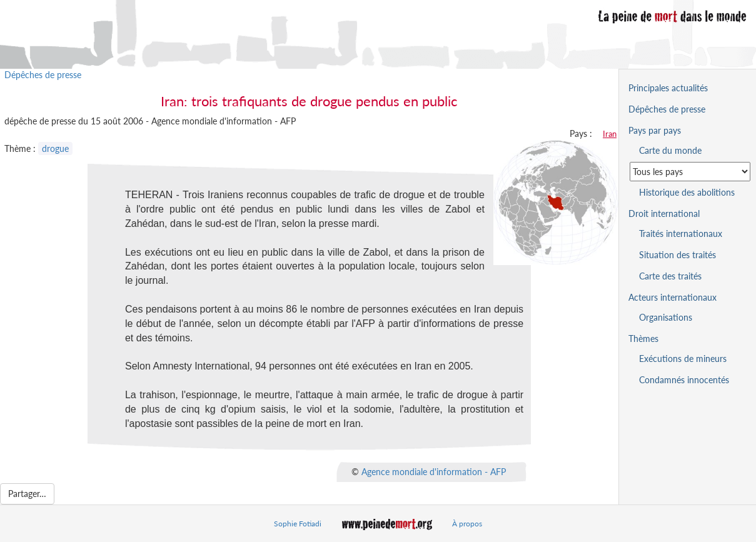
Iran (610, 134)
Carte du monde (670, 150)
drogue (55, 148)
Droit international (664, 213)
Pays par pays (655, 130)
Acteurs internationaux (673, 297)
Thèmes (643, 339)
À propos (467, 524)
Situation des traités (678, 255)
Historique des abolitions (687, 192)
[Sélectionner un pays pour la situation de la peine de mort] (690, 172)
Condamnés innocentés (684, 380)
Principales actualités (668, 88)
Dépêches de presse (43, 75)
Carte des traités (670, 276)
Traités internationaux (681, 233)
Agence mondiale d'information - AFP (434, 471)
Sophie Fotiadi (298, 524)
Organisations (666, 317)
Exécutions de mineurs (683, 359)
